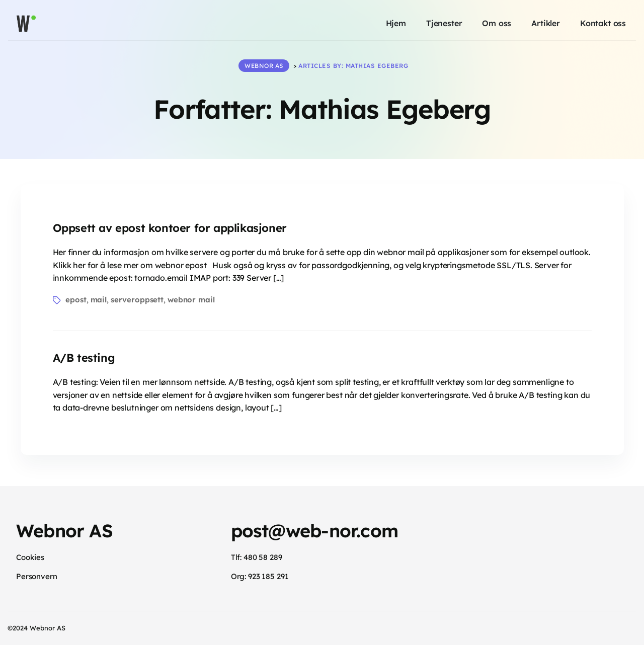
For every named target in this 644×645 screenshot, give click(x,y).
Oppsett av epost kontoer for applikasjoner (170, 228)
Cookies (30, 557)
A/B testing (84, 358)
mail (99, 300)
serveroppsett (137, 300)
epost (76, 300)
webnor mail (191, 300)
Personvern (37, 576)
